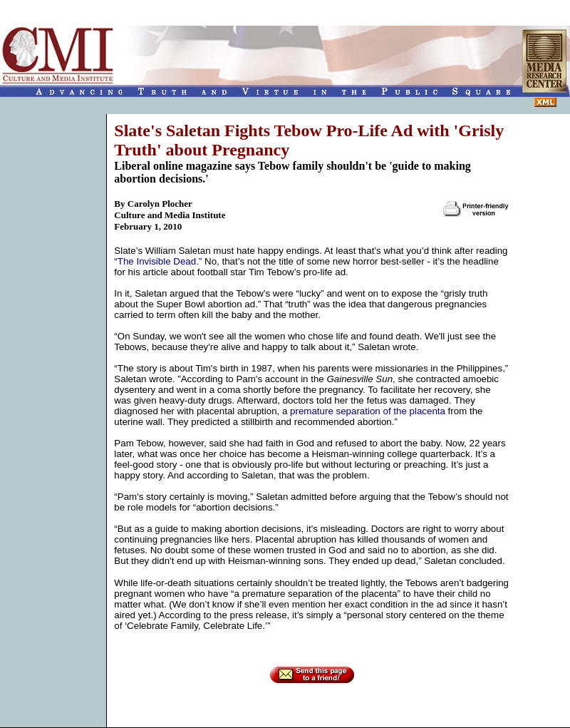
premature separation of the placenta (368, 411)
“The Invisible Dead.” (158, 261)
